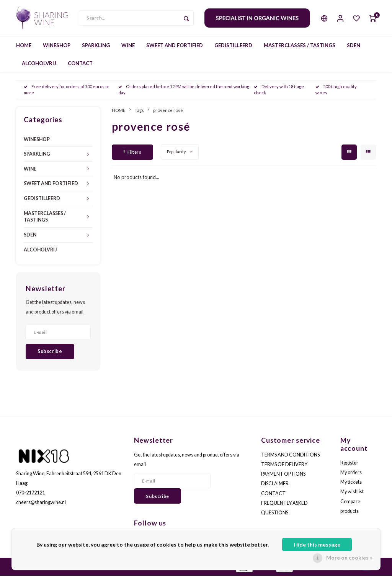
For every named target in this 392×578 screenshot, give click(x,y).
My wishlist (352, 494)
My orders (351, 475)
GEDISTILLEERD (233, 48)
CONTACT (80, 66)
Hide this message (317, 544)
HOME (24, 48)
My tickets (351, 485)
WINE (128, 48)
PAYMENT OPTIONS (283, 477)
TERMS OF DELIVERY (284, 467)
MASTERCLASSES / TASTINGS (300, 48)
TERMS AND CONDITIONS (290, 457)
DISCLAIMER (275, 486)
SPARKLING (96, 48)
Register (349, 465)
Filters (132, 154)
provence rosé (168, 112)
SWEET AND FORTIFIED (175, 48)
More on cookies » (349, 557)
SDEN (354, 48)
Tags (139, 112)
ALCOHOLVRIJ (39, 66)
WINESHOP (57, 48)
